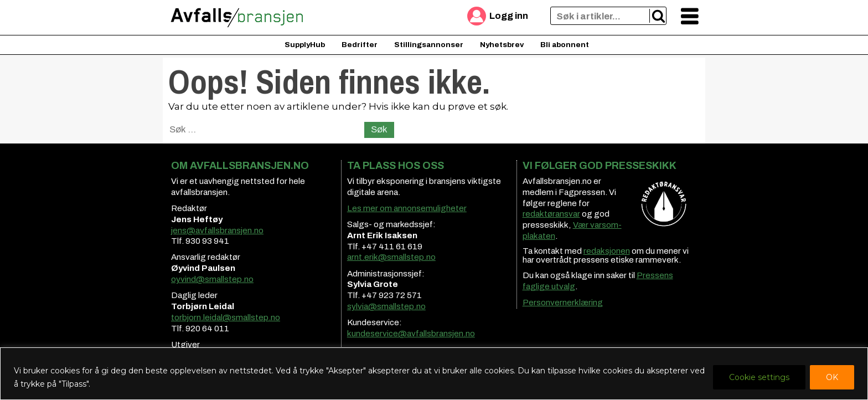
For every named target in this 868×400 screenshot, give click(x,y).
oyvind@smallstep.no (212, 279)
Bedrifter (360, 45)
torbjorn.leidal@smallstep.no (226, 317)
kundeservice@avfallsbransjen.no (411, 334)
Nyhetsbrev (502, 45)
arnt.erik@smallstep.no (391, 257)
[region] (434, 374)
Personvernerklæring (563, 302)
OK (832, 377)
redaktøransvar (551, 214)
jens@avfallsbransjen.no (217, 230)
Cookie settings (759, 377)
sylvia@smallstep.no (386, 306)
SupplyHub (305, 45)
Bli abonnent (565, 45)
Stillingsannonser (429, 45)
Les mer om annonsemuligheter (407, 208)
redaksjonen (607, 251)
